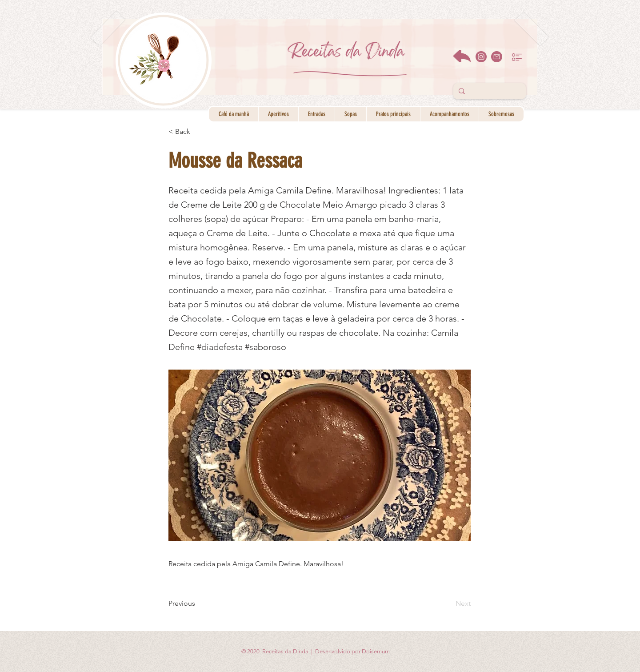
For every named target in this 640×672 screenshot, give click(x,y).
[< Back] (198, 132)
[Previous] (198, 604)
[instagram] (481, 57)
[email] (497, 57)
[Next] (448, 604)
